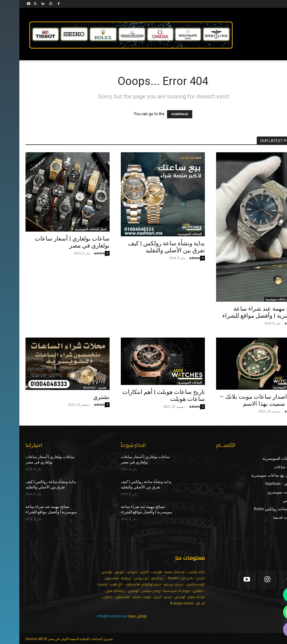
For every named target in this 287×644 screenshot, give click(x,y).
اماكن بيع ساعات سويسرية (262, 299)
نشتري (82, 397)
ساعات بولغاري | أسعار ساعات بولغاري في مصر (53, 242)
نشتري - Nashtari (76, 387)
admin (80, 253)
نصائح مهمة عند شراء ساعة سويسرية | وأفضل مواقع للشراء (242, 312)
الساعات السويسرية (171, 234)
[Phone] (271, 595)
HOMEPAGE (160, 114)
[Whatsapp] (271, 612)
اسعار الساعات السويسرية (71, 229)
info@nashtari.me (93, 616)
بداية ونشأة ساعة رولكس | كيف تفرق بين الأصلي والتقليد (147, 247)
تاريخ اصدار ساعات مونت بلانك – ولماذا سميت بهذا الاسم (241, 400)
